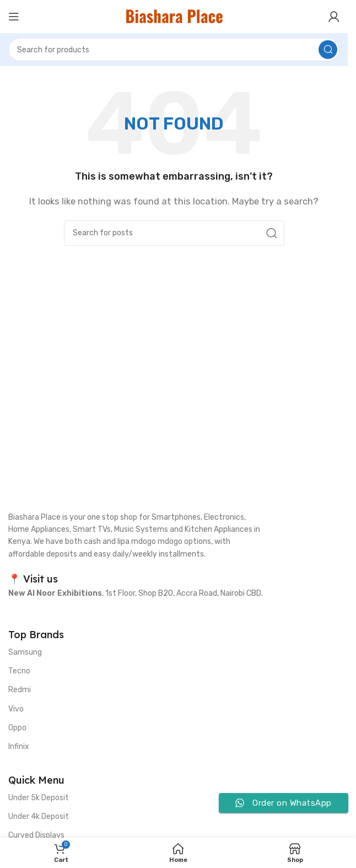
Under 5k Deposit (39, 798)
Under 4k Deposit (39, 816)
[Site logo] (174, 16)
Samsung (25, 652)
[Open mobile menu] (14, 17)
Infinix (19, 746)
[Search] (174, 50)
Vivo (16, 709)
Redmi (20, 690)
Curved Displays (36, 835)
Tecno (19, 671)
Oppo (17, 728)
